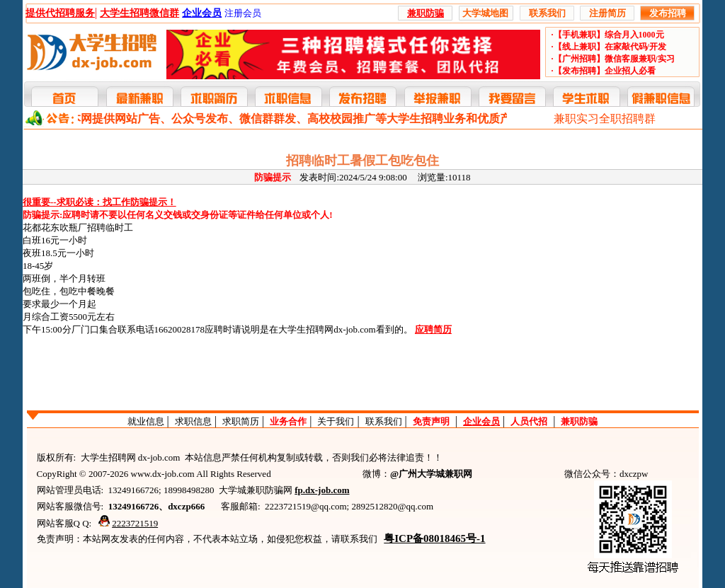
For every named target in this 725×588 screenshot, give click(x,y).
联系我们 (384, 421)
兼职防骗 (579, 421)
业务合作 (288, 421)
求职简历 (241, 421)
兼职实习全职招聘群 (605, 119)
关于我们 (336, 421)
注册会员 (243, 13)
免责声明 (431, 421)
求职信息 (193, 421)
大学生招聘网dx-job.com (327, 329)
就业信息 (146, 421)
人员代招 (529, 421)
